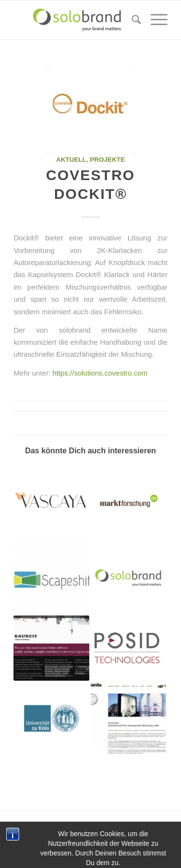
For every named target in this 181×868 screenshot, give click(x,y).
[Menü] (154, 20)
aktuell (71, 160)
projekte (107, 160)
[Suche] (132, 20)
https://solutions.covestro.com (100, 373)
